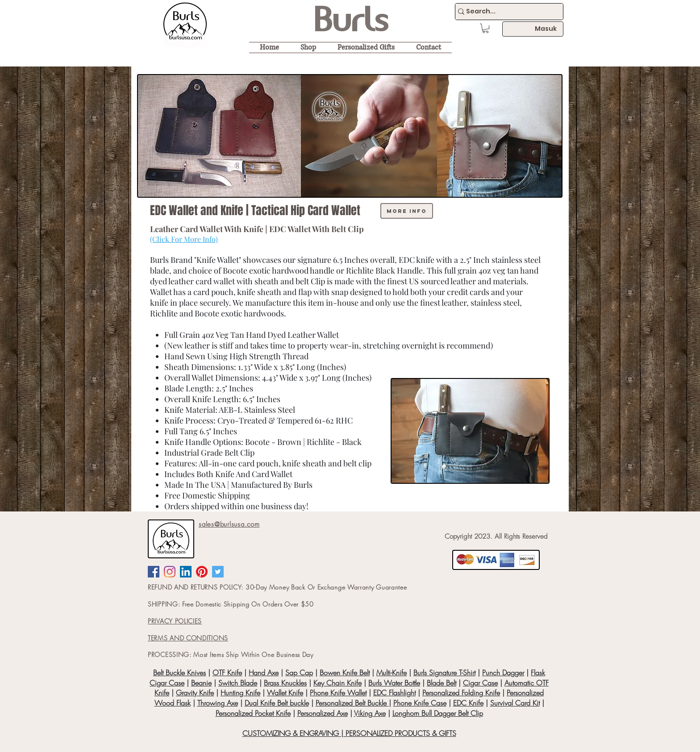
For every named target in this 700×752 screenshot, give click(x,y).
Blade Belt (442, 683)
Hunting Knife (240, 693)
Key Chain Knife (337, 683)
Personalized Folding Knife (461, 693)
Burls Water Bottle (394, 683)
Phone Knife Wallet (338, 693)
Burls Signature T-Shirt (444, 673)
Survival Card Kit (515, 703)
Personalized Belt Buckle (352, 703)
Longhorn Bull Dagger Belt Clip (438, 713)
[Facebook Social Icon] (154, 572)
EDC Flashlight (394, 693)
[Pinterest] (202, 572)
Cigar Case (480, 683)
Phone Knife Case (420, 703)
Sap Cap (299, 673)
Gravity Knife (195, 693)
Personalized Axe (323, 713)
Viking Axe (370, 713)
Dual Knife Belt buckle (277, 703)
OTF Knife (227, 673)
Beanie (201, 683)
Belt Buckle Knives (179, 673)
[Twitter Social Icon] (218, 572)
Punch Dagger (503, 673)
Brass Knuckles (285, 683)
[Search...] (505, 12)
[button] (485, 28)
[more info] (407, 211)
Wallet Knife (285, 693)
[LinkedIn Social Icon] (186, 572)
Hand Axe (264, 673)
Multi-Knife (392, 673)
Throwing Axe (218, 703)
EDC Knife (468, 703)
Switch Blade (238, 683)
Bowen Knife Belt (345, 673)
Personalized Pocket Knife (253, 713)
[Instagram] (170, 572)
